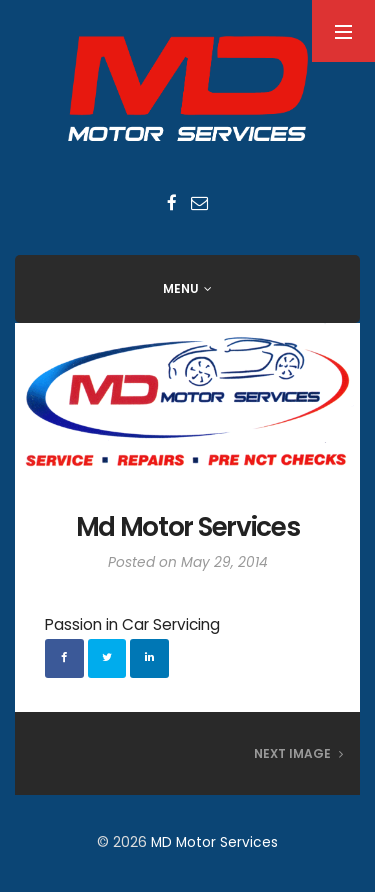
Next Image (298, 753)
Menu (181, 288)
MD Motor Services (214, 842)
